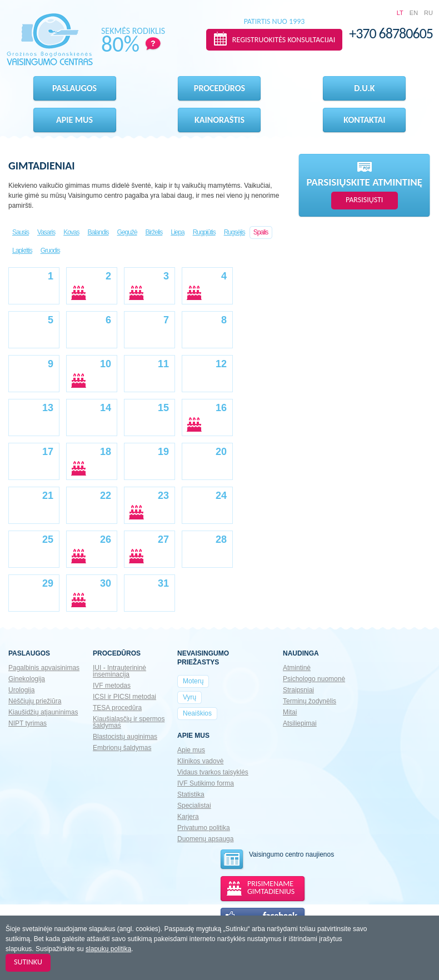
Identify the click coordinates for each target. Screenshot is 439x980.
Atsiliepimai (300, 723)
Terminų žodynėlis (310, 701)
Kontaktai (364, 120)
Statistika (191, 794)
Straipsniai (298, 690)
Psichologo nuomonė (314, 679)
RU (428, 13)
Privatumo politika (204, 828)
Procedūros (219, 88)
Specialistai (194, 806)
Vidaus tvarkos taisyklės (213, 772)
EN (414, 13)
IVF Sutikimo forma (206, 783)
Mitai (290, 712)
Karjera (188, 817)
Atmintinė (297, 668)
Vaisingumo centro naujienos (277, 860)
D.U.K (364, 88)
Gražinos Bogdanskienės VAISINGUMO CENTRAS (50, 39)
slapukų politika (108, 949)
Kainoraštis (219, 120)
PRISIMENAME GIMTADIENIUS (271, 887)
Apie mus (74, 120)
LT (400, 13)
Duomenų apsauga (205, 839)
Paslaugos (74, 88)
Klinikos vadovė (200, 761)
